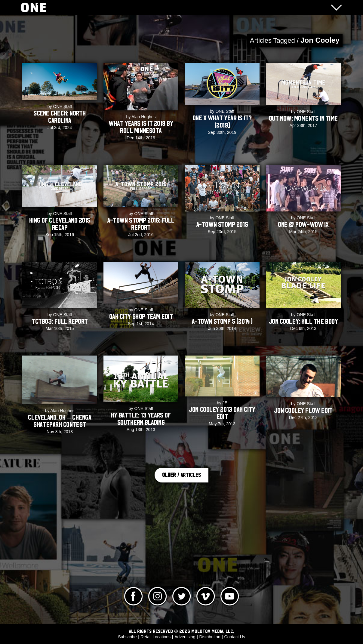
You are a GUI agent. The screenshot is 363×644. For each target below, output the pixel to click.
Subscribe (127, 637)
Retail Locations (156, 637)
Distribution (210, 637)
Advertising (185, 637)
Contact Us (235, 637)
